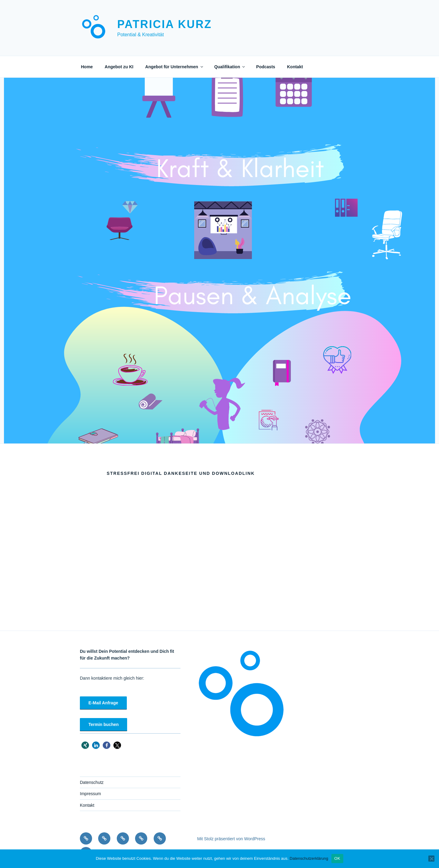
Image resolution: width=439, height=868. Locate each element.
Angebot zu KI (119, 67)
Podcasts (266, 67)
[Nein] (431, 859)
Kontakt (295, 67)
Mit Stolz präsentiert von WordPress (231, 839)
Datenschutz (92, 782)
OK (337, 858)
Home (87, 67)
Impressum (90, 794)
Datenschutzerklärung (309, 858)
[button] (85, 745)
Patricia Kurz (164, 24)
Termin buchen (104, 724)
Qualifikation (230, 67)
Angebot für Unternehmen (174, 67)
